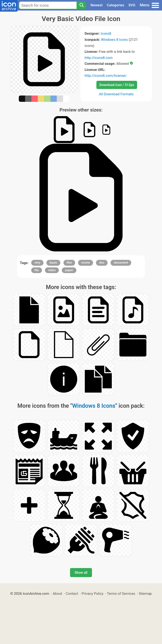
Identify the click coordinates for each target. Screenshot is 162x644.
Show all (81, 573)
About (57, 594)
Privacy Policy (92, 594)
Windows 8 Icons (114, 40)
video (52, 270)
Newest (97, 5)
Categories (115, 5)
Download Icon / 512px (117, 85)
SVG (132, 5)
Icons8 (106, 33)
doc (102, 263)
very (37, 263)
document (121, 263)
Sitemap (145, 594)
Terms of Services (121, 594)
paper (69, 270)
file (37, 270)
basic (53, 263)
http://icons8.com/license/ (106, 76)
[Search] (81, 5)
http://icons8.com (99, 58)
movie (86, 263)
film (69, 263)
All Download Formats (116, 94)
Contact (72, 594)
